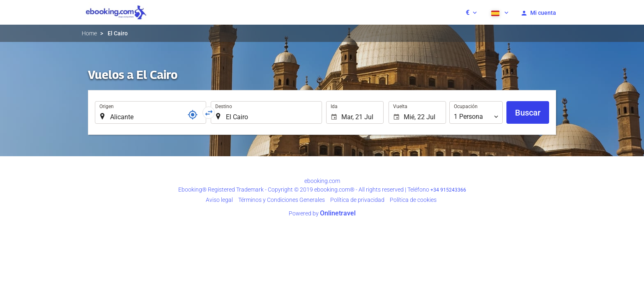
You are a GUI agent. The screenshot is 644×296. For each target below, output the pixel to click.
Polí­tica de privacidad (357, 200)
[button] (471, 12)
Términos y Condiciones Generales (282, 200)
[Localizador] (193, 115)
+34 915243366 (448, 190)
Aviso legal (219, 200)
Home (89, 33)
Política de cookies (413, 200)
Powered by (322, 213)
